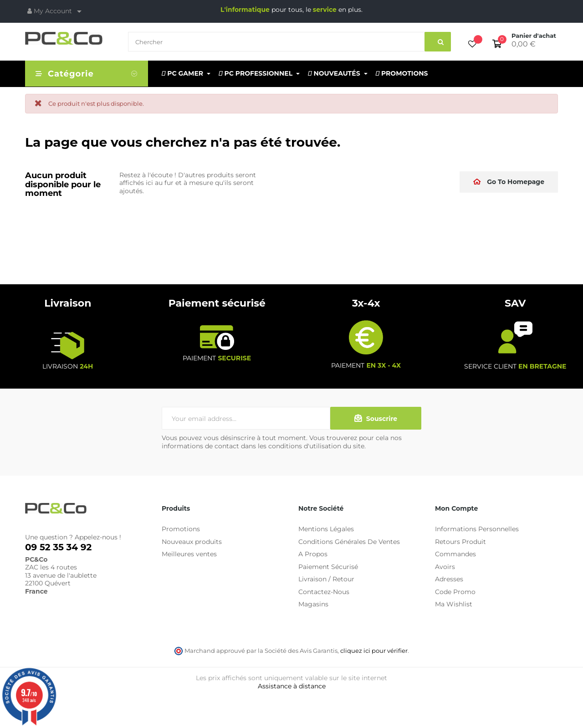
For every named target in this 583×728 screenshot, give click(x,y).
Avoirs (445, 567)
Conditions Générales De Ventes (349, 542)
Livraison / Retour (326, 579)
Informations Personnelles (477, 529)
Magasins (313, 604)
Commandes (455, 554)
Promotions (181, 529)
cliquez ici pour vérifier (374, 651)
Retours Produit (460, 542)
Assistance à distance (292, 686)
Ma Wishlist (454, 604)
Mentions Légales (326, 529)
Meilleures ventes (189, 554)
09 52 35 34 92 (58, 547)
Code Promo (455, 592)
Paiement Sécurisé (328, 567)
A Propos (313, 554)
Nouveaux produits (192, 542)
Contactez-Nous (324, 592)
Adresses (449, 579)
